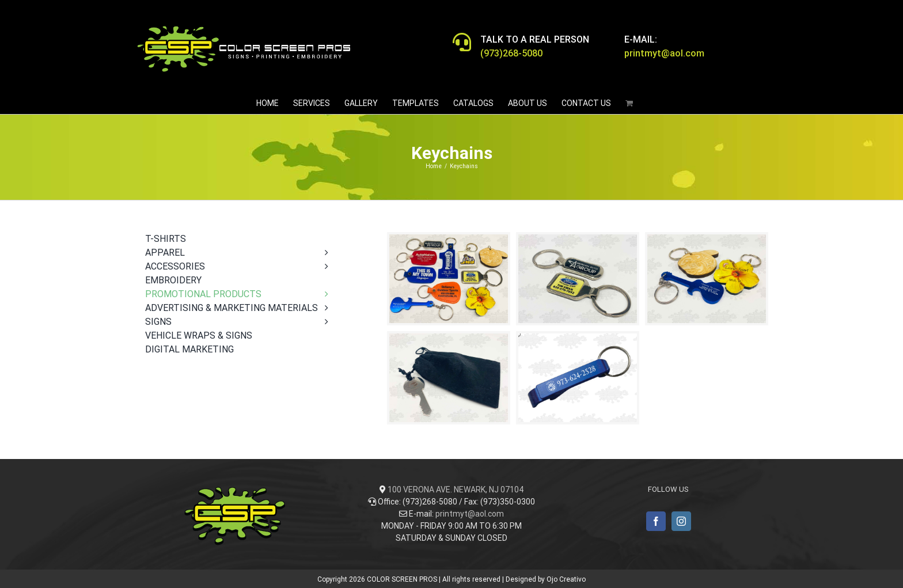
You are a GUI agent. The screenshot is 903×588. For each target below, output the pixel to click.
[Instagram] (681, 521)
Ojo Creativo (566, 579)
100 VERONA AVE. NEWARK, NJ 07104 (456, 490)
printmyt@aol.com (470, 514)
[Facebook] (656, 521)
